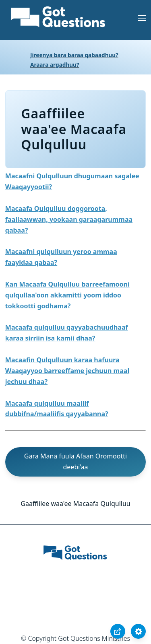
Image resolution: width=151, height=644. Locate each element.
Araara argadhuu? (55, 65)
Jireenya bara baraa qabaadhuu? (74, 55)
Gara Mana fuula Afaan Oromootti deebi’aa (75, 461)
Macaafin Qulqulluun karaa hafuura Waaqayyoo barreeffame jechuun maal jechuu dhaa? (67, 371)
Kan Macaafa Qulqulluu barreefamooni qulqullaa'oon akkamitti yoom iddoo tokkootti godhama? (67, 295)
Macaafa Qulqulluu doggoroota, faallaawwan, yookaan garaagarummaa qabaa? (69, 219)
